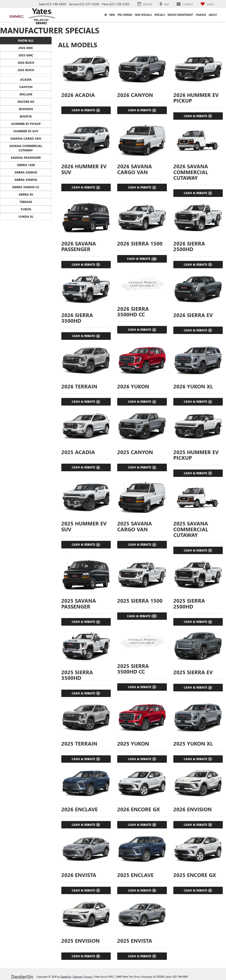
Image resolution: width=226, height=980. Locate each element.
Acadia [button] (26, 79)
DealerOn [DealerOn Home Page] (66, 977)
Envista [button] (26, 116)
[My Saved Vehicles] (207, 4)
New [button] (112, 15)
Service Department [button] (180, 15)
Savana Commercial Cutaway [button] (26, 148)
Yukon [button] (26, 209)
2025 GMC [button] (26, 55)
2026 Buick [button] (26, 63)
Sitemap (78, 977)
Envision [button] (26, 109)
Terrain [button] (26, 202)
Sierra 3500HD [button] (26, 180)
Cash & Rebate (86, 110)
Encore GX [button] (26, 102)
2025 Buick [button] (26, 70)
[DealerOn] (22, 976)
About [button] (213, 15)
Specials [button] (160, 15)
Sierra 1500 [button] (26, 165)
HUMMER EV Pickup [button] (26, 124)
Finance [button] (201, 15)
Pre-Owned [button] (125, 15)
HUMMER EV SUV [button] (26, 131)
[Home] (105, 15)
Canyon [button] (26, 87)
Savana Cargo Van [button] (26, 138)
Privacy (88, 977)
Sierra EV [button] (26, 194)
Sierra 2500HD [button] (26, 172)
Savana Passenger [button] (26, 158)
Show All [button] (26, 40)
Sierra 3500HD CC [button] (26, 187)
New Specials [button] (143, 15)
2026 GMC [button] (26, 48)
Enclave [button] (26, 94)
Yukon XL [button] (26, 217)
